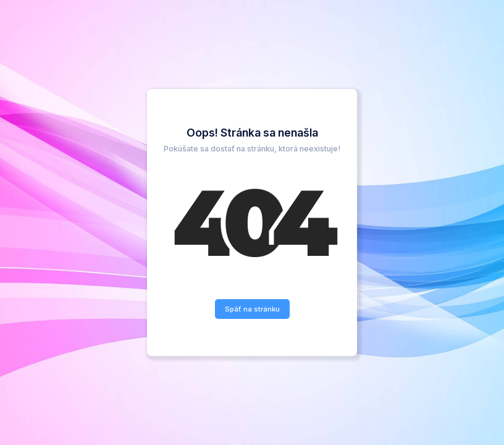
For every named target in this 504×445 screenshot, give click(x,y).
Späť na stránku (252, 309)
